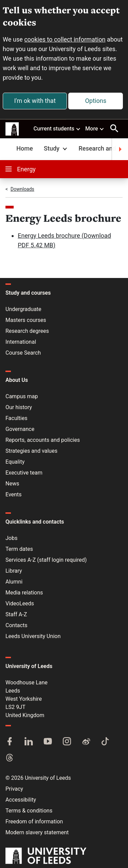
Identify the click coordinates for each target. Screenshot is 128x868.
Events (13, 494)
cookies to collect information (65, 39)
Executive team (24, 473)
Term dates (19, 549)
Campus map (22, 396)
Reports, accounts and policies (43, 440)
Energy (20, 169)
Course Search (23, 353)
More (95, 128)
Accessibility (21, 800)
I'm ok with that (35, 101)
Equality (15, 462)
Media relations (24, 593)
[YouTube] (48, 742)
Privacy (14, 789)
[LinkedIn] (29, 742)
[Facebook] (10, 742)
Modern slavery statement (37, 832)
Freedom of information (34, 821)
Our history (19, 407)
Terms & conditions (29, 811)
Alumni (14, 582)
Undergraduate (23, 309)
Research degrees (27, 331)
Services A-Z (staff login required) (46, 560)
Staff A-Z (16, 614)
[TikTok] (105, 742)
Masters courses (26, 320)
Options (96, 101)
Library (14, 571)
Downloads (23, 189)
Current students (57, 128)
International (21, 342)
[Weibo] (86, 742)
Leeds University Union (33, 636)
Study (56, 148)
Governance (20, 429)
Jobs (11, 538)
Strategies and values (31, 451)
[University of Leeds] (46, 856)
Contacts (16, 625)
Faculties (16, 418)
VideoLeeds (20, 603)
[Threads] (10, 758)
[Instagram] (67, 742)
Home (25, 148)
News (12, 484)
